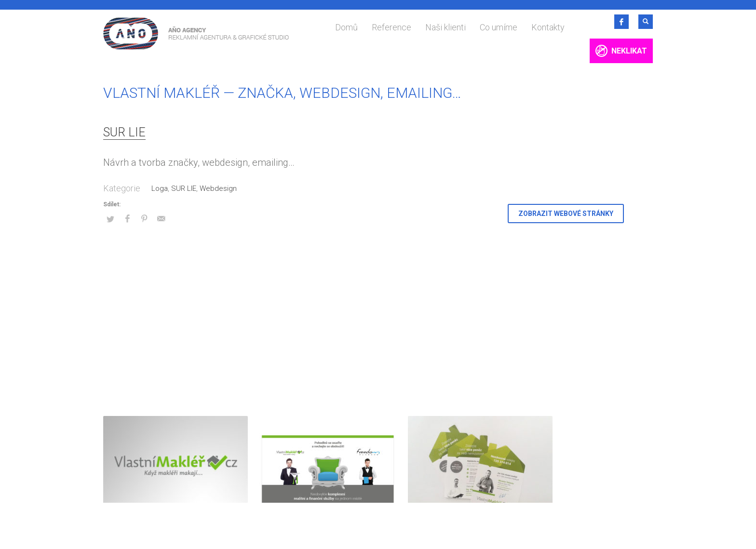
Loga (160, 188)
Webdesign (218, 188)
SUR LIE (124, 132)
